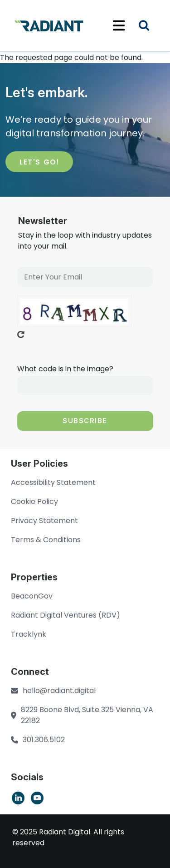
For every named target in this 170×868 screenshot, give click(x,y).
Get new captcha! (21, 334)
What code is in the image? (65, 369)
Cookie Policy (34, 501)
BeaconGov (32, 596)
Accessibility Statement (53, 482)
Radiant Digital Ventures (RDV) (66, 615)
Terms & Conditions (46, 540)
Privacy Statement (44, 521)
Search (150, 27)
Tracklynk (29, 634)
